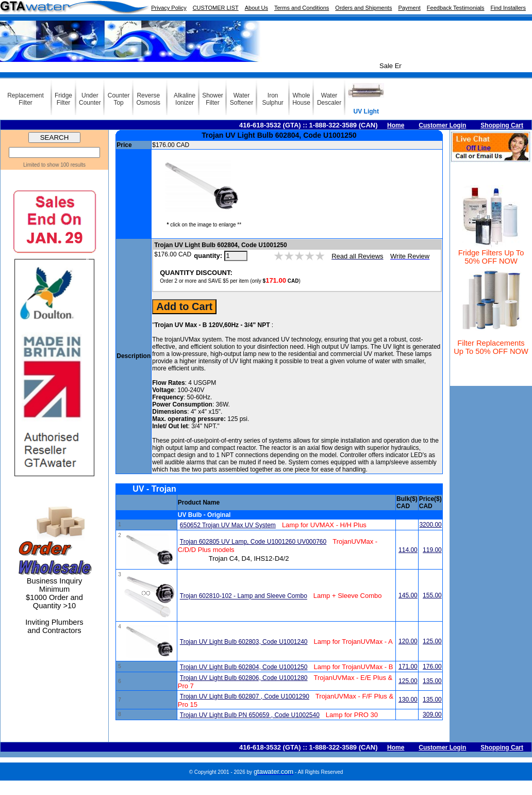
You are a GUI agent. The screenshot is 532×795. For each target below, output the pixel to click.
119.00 (432, 550)
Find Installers (508, 8)
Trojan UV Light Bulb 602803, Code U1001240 (244, 642)
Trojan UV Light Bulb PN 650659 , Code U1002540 (250, 715)
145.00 (408, 595)
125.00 (432, 641)
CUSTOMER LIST (216, 8)
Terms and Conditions (302, 8)
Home (396, 125)
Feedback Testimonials (456, 8)
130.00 (408, 700)
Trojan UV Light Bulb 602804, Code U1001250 (244, 667)
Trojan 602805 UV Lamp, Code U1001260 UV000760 (253, 542)
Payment (409, 8)
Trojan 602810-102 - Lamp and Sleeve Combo (244, 596)
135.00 (432, 681)
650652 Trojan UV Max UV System (228, 525)
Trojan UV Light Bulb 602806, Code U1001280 (244, 678)
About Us (256, 8)
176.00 (432, 667)
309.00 (432, 715)
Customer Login (442, 125)
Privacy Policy (169, 8)
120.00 (408, 641)
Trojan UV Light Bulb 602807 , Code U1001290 (245, 696)
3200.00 (430, 525)
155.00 (432, 595)
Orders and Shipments (363, 8)
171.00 (408, 667)
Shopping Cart (502, 125)
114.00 (408, 550)
